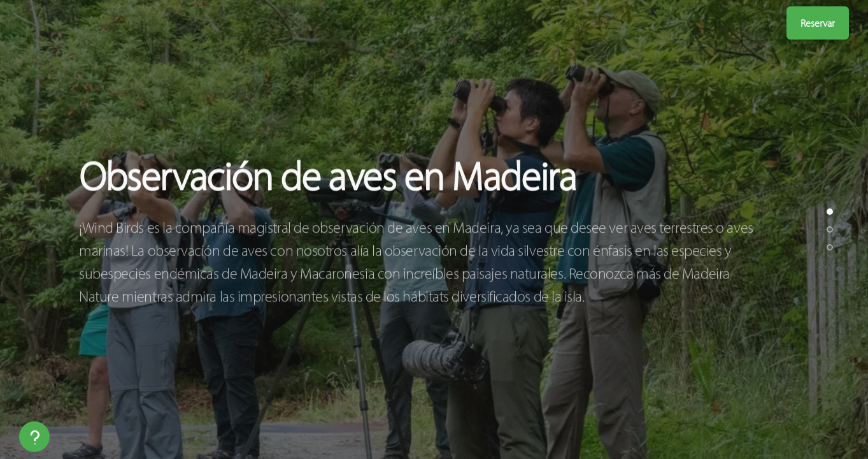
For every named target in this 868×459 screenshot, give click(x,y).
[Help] (34, 437)
